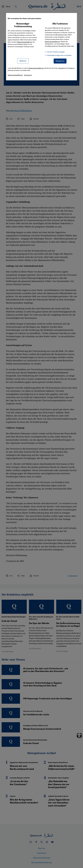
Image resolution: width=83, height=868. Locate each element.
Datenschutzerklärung (25, 42)
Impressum (28, 75)
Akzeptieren (60, 61)
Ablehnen (23, 61)
